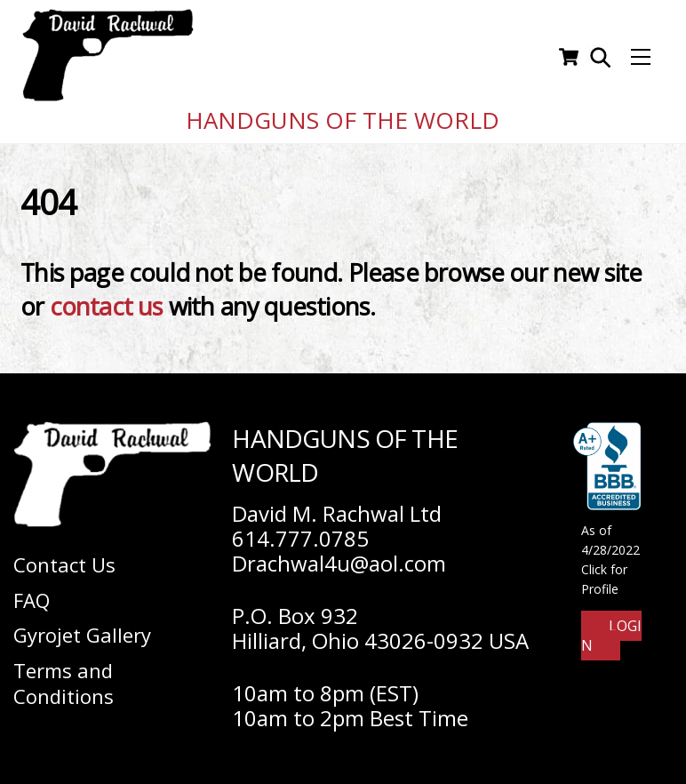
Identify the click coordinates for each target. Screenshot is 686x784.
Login (611, 630)
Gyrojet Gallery (82, 630)
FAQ (32, 595)
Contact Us (64, 560)
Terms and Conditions (64, 678)
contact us (107, 302)
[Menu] (641, 55)
